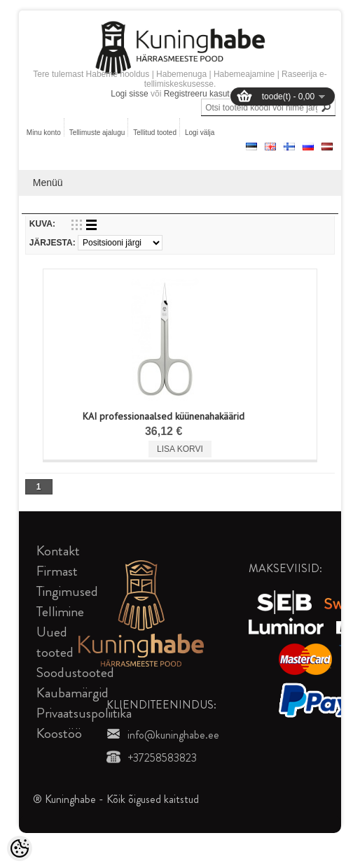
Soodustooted (75, 673)
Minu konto (44, 133)
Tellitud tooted (155, 133)
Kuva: (42, 224)
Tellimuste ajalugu (97, 133)
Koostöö (59, 733)
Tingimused (67, 591)
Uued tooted (55, 642)
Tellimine (60, 612)
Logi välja (200, 133)
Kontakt (58, 551)
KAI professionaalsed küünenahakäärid (164, 416)
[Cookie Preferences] (20, 848)
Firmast (57, 571)
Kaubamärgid (72, 693)
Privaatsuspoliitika (84, 713)
